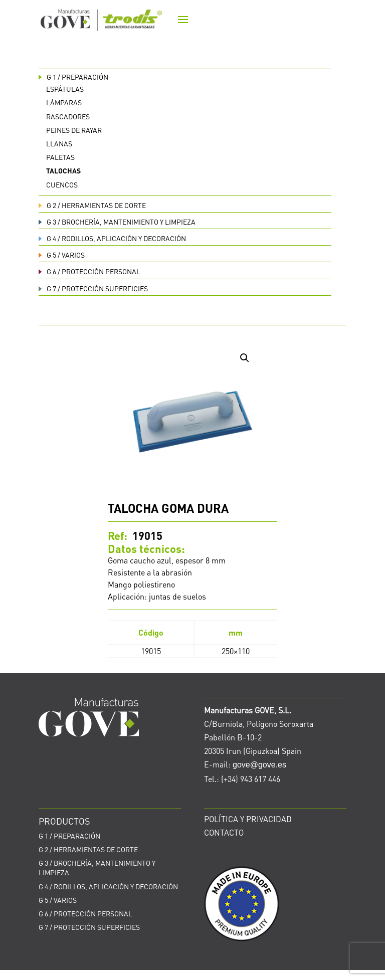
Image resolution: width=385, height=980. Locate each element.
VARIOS (62, 255)
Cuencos (62, 184)
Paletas (60, 157)
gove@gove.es (259, 765)
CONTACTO (224, 832)
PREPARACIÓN (73, 77)
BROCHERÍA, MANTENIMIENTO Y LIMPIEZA (117, 222)
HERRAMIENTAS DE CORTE (92, 205)
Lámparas (64, 102)
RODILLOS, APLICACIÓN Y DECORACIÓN (112, 238)
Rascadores (68, 116)
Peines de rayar (74, 130)
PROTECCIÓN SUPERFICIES (93, 288)
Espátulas (65, 89)
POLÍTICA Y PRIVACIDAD (248, 819)
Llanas (59, 143)
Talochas (63, 170)
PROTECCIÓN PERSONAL (89, 271)
